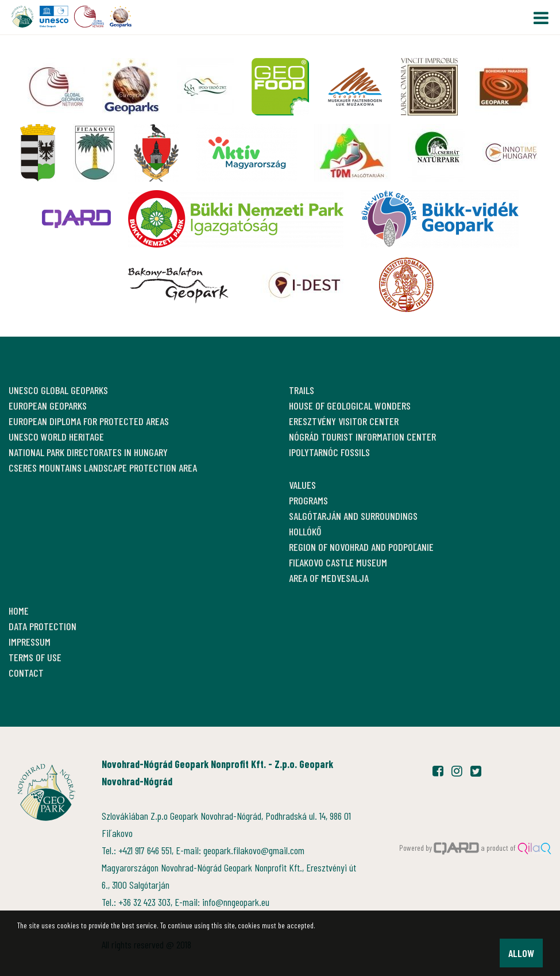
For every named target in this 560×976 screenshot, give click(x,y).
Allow (521, 953)
